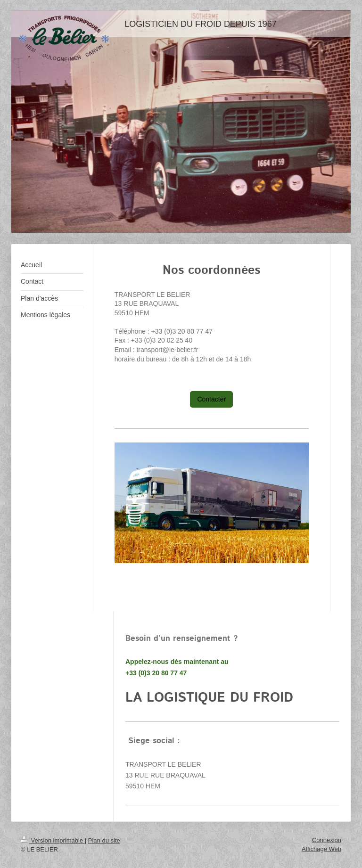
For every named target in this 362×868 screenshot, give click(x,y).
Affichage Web (321, 849)
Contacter (211, 399)
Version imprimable (53, 840)
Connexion (327, 840)
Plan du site (104, 840)
